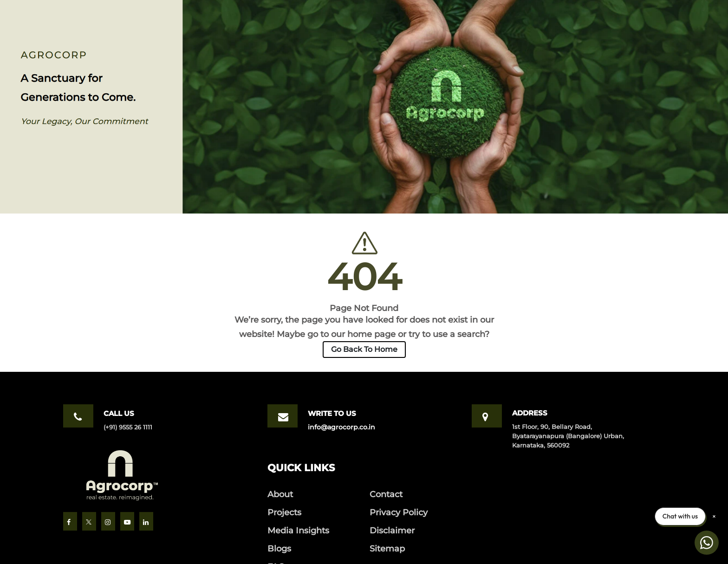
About (280, 494)
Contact (386, 494)
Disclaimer (392, 530)
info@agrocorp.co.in (341, 427)
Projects (284, 512)
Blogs (279, 548)
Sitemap (387, 548)
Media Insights (298, 530)
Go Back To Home (364, 349)
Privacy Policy (399, 512)
